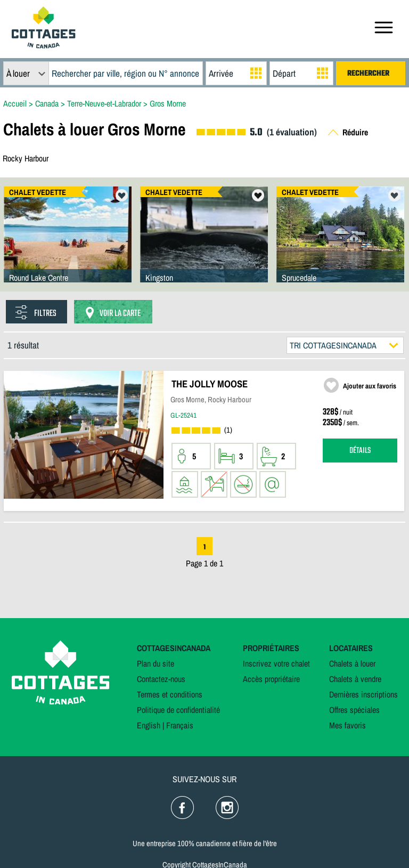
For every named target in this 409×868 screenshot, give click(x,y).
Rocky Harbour (26, 158)
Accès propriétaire (271, 679)
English (149, 725)
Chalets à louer (352, 663)
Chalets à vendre (355, 679)
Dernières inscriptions (363, 694)
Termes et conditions (170, 694)
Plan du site (156, 663)
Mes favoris (347, 725)
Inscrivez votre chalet (276, 663)
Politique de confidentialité (178, 710)
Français (180, 725)
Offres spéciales (354, 710)
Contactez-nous (161, 679)
